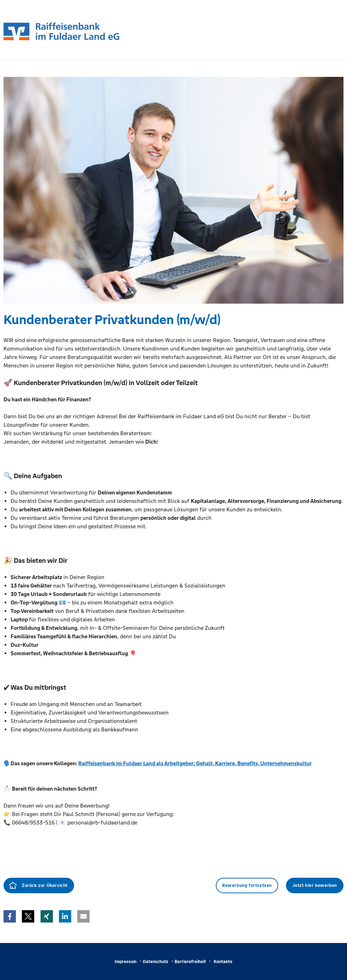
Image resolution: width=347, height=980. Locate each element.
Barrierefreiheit (190, 962)
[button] (10, 916)
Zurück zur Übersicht (45, 885)
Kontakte (223, 962)
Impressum (126, 962)
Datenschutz (156, 962)
